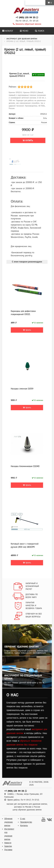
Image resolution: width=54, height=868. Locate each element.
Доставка (8, 850)
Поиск (40, 31)
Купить (28, 140)
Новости (8, 843)
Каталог (8, 31)
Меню (24, 31)
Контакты (24, 826)
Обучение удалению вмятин (8, 822)
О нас (23, 819)
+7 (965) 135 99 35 (26, 17)
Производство (26, 822)
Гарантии (8, 846)
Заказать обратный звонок (27, 24)
